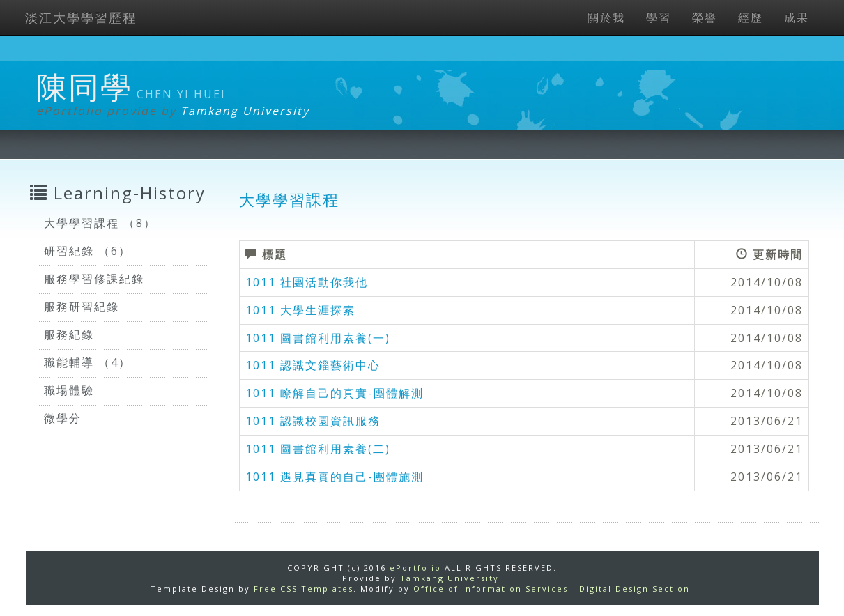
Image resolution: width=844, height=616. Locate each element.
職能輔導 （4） (87, 362)
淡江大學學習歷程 (81, 17)
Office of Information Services (491, 588)
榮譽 (705, 17)
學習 (659, 17)
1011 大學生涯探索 (300, 310)
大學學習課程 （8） (100, 223)
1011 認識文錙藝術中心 (313, 365)
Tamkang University (245, 111)
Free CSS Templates (304, 588)
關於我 (606, 17)
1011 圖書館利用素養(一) (318, 338)
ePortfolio (415, 568)
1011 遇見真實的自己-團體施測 (335, 477)
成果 (797, 17)
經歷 (751, 17)
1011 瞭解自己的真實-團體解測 (335, 393)
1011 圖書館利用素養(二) (318, 449)
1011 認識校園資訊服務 (313, 421)
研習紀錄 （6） (87, 251)
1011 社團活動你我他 (307, 282)
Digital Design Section (635, 588)
